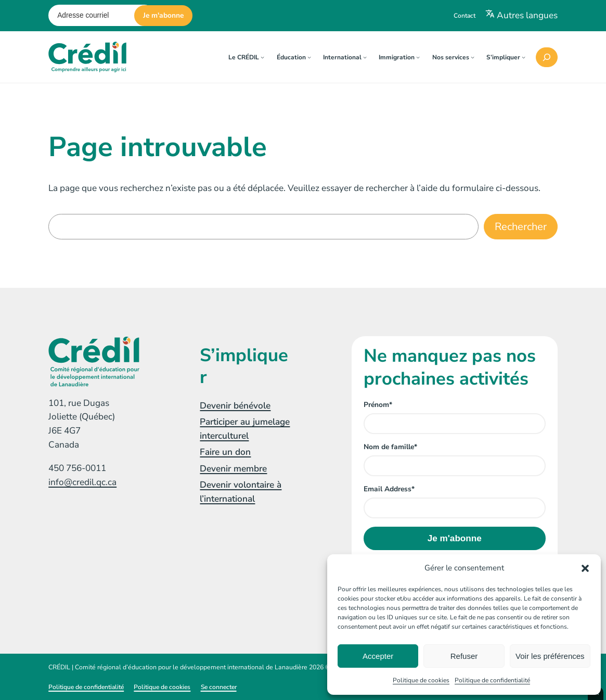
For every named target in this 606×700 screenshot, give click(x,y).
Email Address (389, 489)
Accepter (378, 656)
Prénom (378, 405)
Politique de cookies (421, 680)
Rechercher (521, 227)
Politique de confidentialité (492, 680)
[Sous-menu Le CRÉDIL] (262, 57)
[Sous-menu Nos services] (473, 57)
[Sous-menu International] (365, 57)
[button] (585, 568)
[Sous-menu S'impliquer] (524, 57)
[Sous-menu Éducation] (309, 57)
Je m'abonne (163, 15)
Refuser (464, 656)
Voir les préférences (550, 656)
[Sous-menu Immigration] (418, 57)
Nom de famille (390, 447)
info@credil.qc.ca (82, 482)
